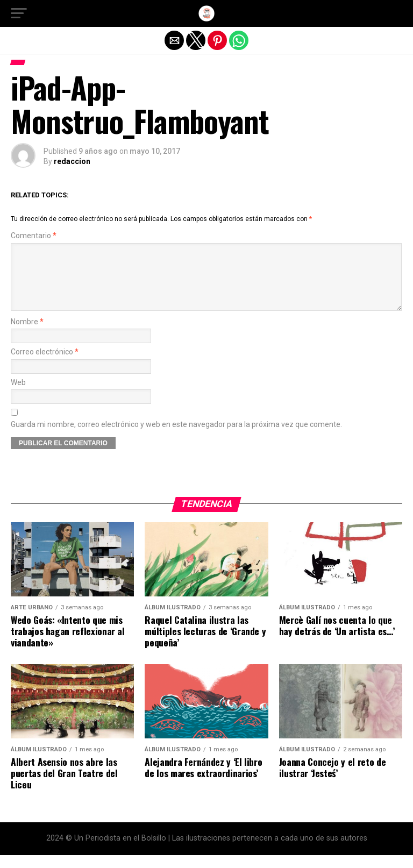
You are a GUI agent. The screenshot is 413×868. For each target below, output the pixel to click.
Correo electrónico (45, 365)
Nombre (27, 335)
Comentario (34, 236)
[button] (19, 13)
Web (18, 396)
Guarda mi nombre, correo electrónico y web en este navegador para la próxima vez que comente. (176, 437)
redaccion (72, 161)
